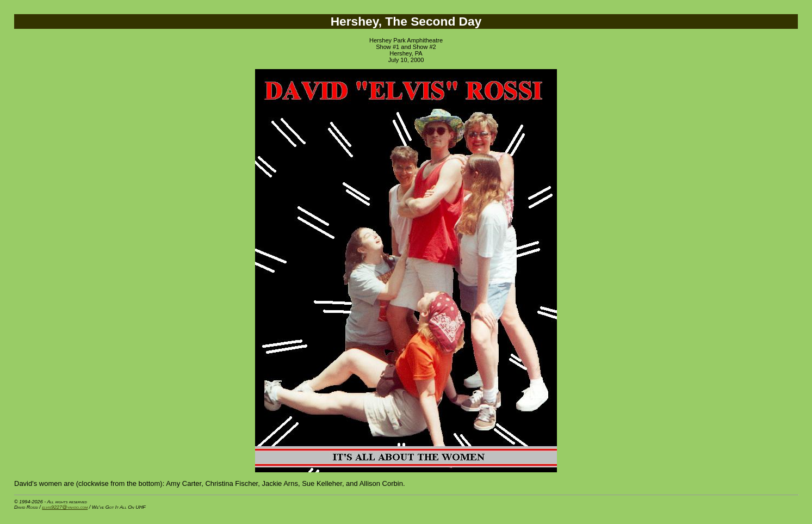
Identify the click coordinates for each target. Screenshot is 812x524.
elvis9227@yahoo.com (65, 507)
